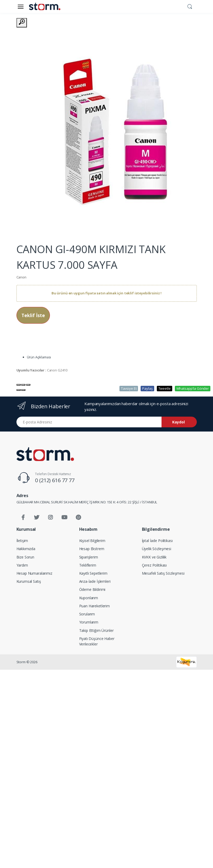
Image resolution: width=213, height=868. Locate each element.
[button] (190, 6)
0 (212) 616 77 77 (55, 480)
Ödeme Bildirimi (92, 589)
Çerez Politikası (154, 565)
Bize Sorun (25, 557)
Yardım (22, 565)
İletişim (22, 541)
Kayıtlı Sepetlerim (93, 573)
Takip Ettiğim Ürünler (96, 630)
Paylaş (147, 388)
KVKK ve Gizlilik (154, 557)
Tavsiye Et (129, 388)
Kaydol (179, 422)
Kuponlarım (89, 598)
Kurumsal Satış (29, 581)
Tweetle (165, 388)
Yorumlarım (89, 622)
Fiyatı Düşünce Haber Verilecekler (97, 641)
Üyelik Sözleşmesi (157, 549)
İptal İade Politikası (157, 541)
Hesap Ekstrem (92, 549)
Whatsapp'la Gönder (193, 388)
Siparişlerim (89, 557)
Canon (21, 277)
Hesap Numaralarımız (34, 573)
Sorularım (87, 614)
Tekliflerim (88, 565)
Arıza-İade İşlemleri (95, 581)
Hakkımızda (26, 549)
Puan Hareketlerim (95, 606)
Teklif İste (33, 315)
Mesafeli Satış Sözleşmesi (163, 573)
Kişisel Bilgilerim (92, 541)
